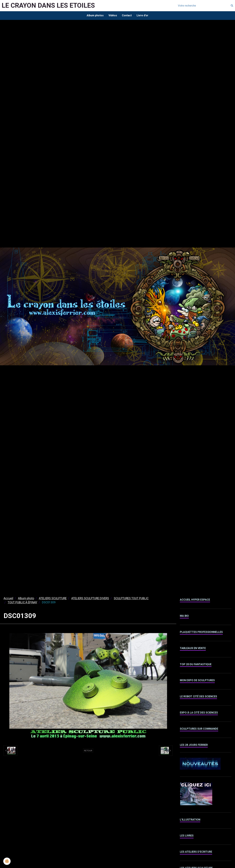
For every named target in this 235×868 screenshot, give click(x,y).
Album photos (95, 15)
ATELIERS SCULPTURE (53, 598)
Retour (88, 751)
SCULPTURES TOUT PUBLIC (131, 598)
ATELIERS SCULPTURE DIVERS (90, 598)
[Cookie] (7, 861)
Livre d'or (142, 15)
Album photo (26, 598)
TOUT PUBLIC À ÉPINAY (22, 602)
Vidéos (113, 15)
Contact (127, 15)
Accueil (8, 598)
